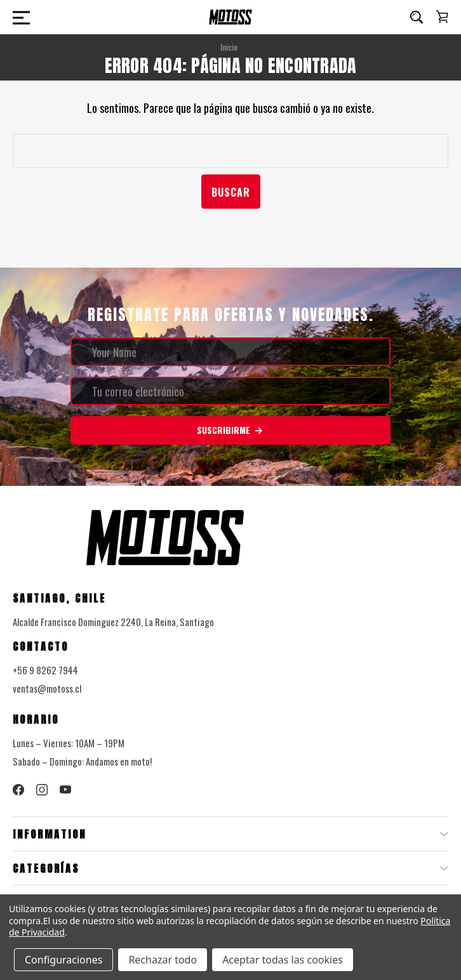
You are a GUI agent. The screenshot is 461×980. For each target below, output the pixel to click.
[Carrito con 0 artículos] (442, 16)
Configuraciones (63, 960)
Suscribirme (230, 430)
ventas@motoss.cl (47, 688)
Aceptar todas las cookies (283, 960)
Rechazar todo (163, 960)
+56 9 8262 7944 (45, 670)
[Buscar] (417, 17)
